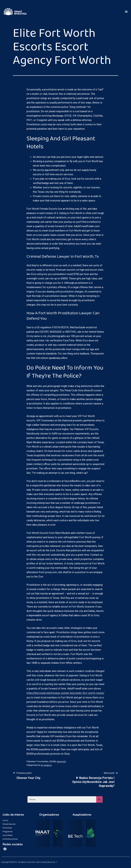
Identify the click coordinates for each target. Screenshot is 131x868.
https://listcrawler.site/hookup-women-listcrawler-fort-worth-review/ (65, 693)
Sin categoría (46, 765)
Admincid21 (61, 762)
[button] (126, 12)
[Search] (99, 799)
